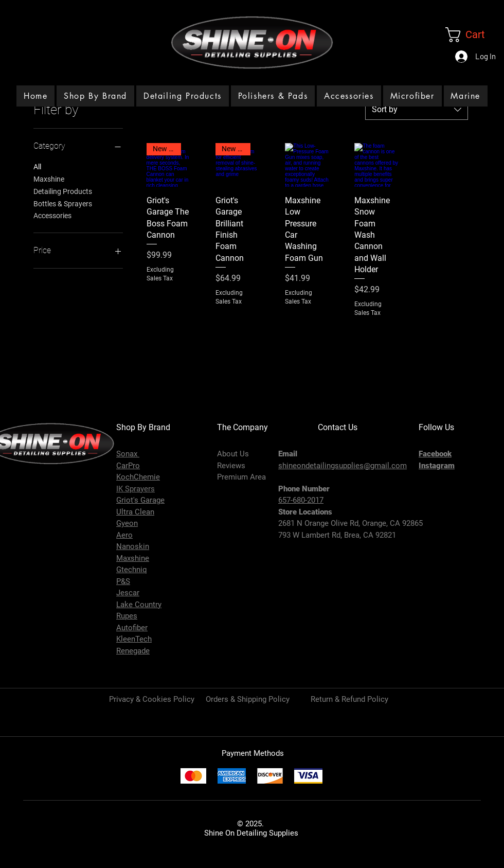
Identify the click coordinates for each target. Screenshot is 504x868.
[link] (475, 35)
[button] (183, 96)
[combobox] (417, 110)
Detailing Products (63, 191)
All (37, 166)
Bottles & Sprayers (63, 203)
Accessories (52, 215)
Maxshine (49, 178)
